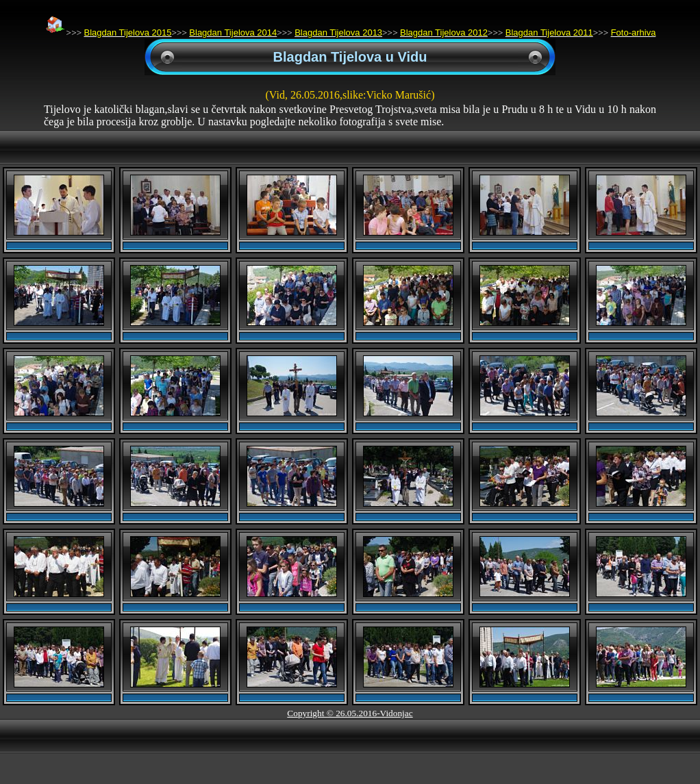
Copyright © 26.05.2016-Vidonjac (350, 713)
